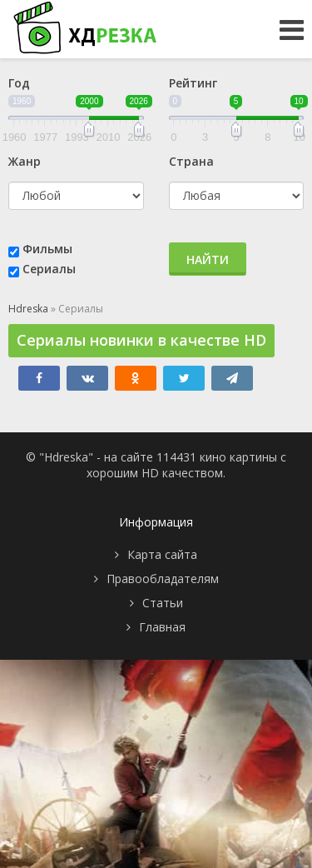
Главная (162, 627)
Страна (191, 161)
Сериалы (49, 269)
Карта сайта (162, 554)
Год (19, 83)
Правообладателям (163, 579)
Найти (208, 259)
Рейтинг (193, 83)
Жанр (25, 161)
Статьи (163, 603)
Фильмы (47, 249)
